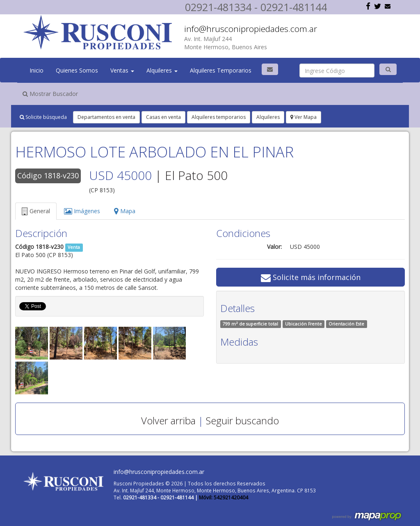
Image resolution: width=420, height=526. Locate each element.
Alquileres (162, 70)
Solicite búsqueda (43, 117)
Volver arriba (168, 420)
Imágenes (82, 211)
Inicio (37, 70)
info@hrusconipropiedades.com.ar (251, 29)
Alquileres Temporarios (221, 70)
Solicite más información (311, 277)
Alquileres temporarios (219, 117)
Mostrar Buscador (50, 94)
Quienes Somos (77, 70)
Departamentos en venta (106, 117)
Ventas (122, 70)
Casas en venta (163, 117)
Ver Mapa (304, 117)
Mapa (125, 211)
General (36, 211)
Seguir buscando (242, 420)
